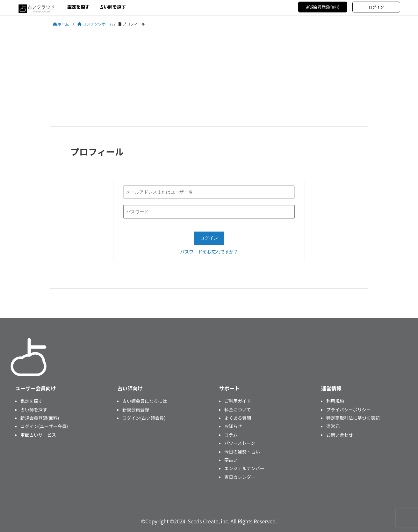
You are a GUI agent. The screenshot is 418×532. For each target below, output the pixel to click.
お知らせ (233, 426)
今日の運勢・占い (242, 452)
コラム (231, 435)
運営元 (333, 426)
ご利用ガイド (238, 401)
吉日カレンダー (240, 477)
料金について (238, 410)
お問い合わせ (340, 435)
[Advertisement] (209, 77)
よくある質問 (238, 418)
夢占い (231, 460)
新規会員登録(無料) (323, 7)
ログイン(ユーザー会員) (44, 426)
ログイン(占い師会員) (144, 418)
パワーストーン (240, 443)
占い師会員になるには (145, 401)
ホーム (63, 24)
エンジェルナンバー (244, 468)
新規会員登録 (136, 410)
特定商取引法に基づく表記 (353, 418)
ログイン (376, 7)
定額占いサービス (38, 435)
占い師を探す (112, 7)
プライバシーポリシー (349, 410)
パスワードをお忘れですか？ (209, 252)
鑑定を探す (78, 7)
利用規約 (335, 401)
